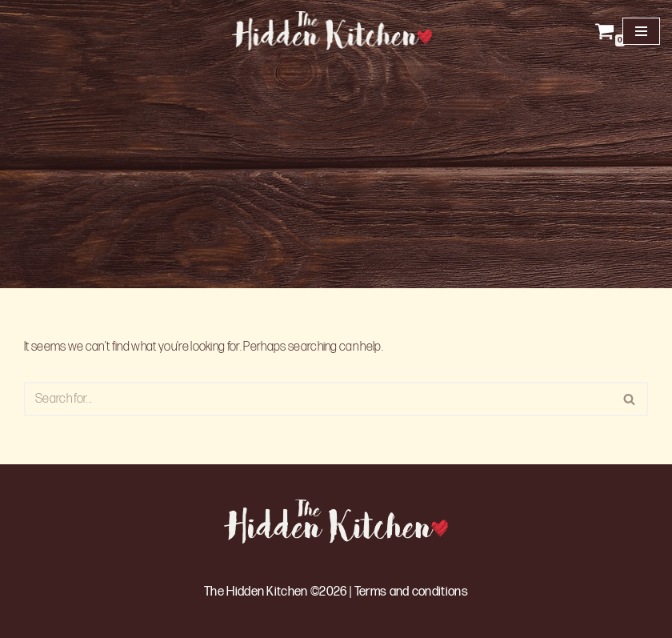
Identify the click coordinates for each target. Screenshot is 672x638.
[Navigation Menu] (641, 31)
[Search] (318, 399)
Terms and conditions (411, 592)
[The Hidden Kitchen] (336, 31)
